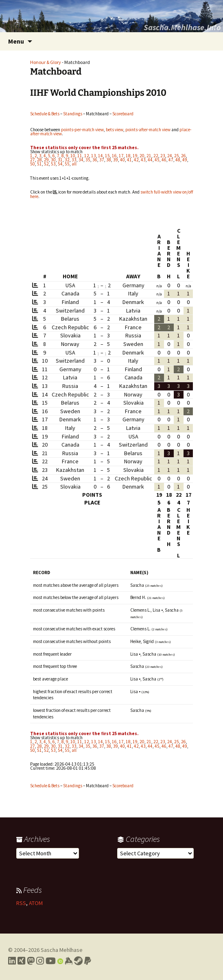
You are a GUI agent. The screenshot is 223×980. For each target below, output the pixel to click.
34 (81, 160)
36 (95, 160)
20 (142, 156)
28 (39, 160)
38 (109, 160)
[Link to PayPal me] (88, 961)
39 (116, 160)
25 (177, 156)
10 (73, 156)
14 (101, 156)
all (74, 164)
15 (107, 156)
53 (53, 164)
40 (122, 160)
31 (60, 160)
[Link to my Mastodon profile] (31, 961)
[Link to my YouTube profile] (51, 961)
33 (74, 160)
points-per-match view (82, 130)
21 (149, 156)
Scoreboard (123, 114)
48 (178, 160)
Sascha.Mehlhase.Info (182, 27)
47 (171, 160)
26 (184, 156)
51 (39, 164)
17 (121, 156)
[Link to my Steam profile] (78, 961)
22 (156, 156)
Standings (73, 114)
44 (150, 160)
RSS (21, 903)
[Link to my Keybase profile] (69, 961)
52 (46, 164)
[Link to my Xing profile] (21, 961)
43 (143, 160)
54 (60, 164)
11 (80, 156)
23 (163, 156)
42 (136, 160)
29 (46, 160)
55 (67, 164)
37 (102, 160)
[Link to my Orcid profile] (60, 961)
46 (164, 160)
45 (157, 160)
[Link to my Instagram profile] (40, 961)
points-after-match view (148, 130)
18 (128, 156)
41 (129, 160)
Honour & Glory (46, 62)
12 (87, 156)
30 (53, 160)
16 (114, 156)
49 (185, 160)
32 (67, 160)
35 (88, 160)
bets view (115, 130)
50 (33, 164)
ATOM (36, 903)
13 (94, 156)
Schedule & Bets (45, 114)
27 (33, 160)
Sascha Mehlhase (62, 950)
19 (135, 156)
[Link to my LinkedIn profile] (12, 961)
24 (170, 156)
